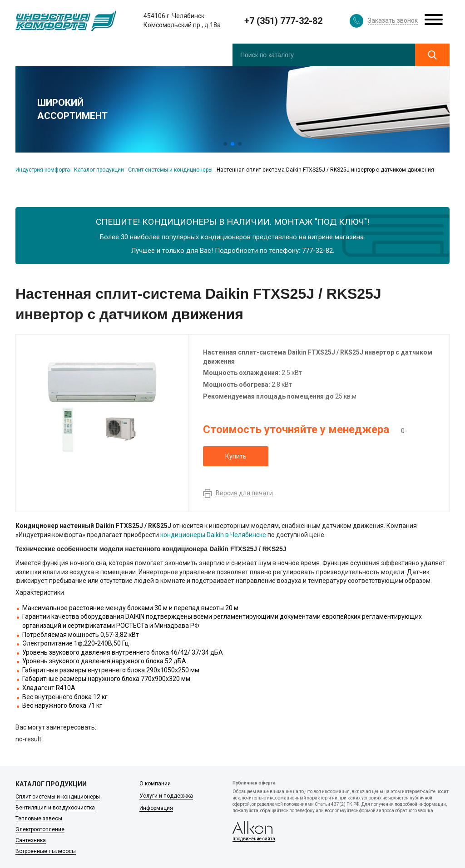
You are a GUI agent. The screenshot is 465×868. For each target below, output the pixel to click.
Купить (236, 456)
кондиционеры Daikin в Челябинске (213, 535)
